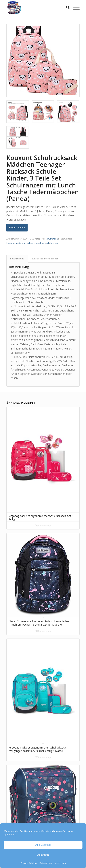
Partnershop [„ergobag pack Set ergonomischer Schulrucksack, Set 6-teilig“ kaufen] (43, 526)
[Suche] (66, 7)
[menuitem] (66, 7)
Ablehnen (43, 855)
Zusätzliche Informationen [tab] (45, 259)
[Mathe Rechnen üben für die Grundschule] (36, 7)
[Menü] (75, 7)
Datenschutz (46, 863)
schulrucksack (42, 243)
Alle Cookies (43, 845)
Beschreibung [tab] (17, 259)
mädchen (20, 243)
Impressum (60, 863)
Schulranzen (52, 239)
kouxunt (10, 243)
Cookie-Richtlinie (29, 863)
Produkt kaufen (17, 228)
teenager (55, 243)
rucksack (30, 243)
